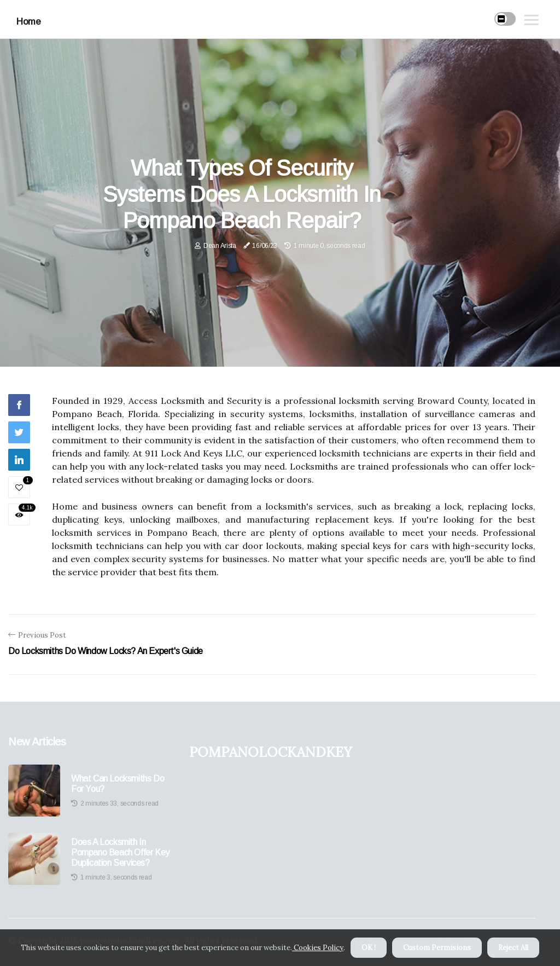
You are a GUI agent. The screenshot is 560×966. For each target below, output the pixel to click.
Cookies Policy (318, 948)
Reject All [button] (513, 948)
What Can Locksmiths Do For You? (118, 784)
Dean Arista (220, 246)
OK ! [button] (369, 948)
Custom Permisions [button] (437, 948)
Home (28, 22)
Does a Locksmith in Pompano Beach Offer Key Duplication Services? (120, 852)
